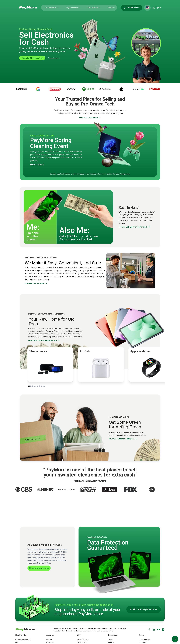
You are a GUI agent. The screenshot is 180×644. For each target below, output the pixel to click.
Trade (111, 639)
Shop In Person (83, 639)
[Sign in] (157, 8)
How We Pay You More (36, 283)
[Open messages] (175, 639)
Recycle (111, 642)
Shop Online (82, 642)
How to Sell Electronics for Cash (135, 227)
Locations (50, 642)
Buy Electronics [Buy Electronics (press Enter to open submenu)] (72, 8)
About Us (50, 639)
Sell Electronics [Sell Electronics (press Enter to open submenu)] (51, 8)
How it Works (93, 8)
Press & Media (145, 639)
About (111, 8)
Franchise (143, 642)
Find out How (37, 164)
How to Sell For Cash (23, 639)
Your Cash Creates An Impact (123, 439)
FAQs (17, 642)
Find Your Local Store (90, 118)
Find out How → (54, 58)
